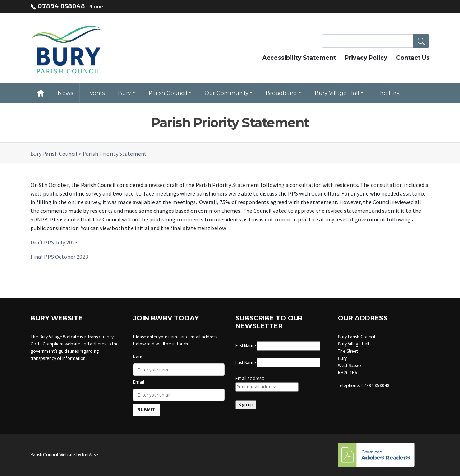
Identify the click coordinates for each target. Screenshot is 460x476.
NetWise (90, 455)
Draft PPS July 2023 (54, 242)
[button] (421, 41)
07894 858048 (61, 6)
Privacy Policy (366, 58)
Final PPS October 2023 (59, 257)
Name (139, 357)
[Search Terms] (376, 41)
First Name (246, 346)
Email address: (267, 383)
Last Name (246, 363)
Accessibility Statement (299, 58)
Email (139, 382)
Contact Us (413, 58)
